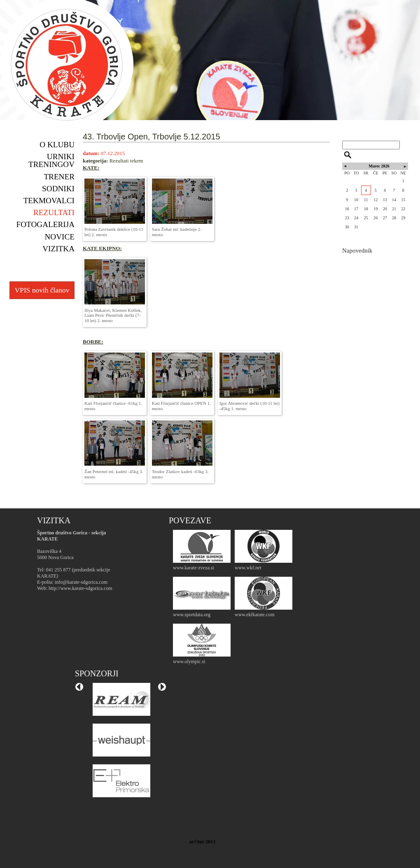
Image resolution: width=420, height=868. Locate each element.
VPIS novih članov (42, 290)
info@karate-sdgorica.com (81, 582)
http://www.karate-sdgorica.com (80, 588)
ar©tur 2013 (202, 842)
